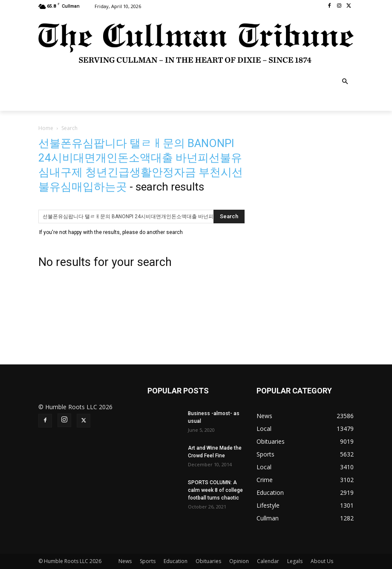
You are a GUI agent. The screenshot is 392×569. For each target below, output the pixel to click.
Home (46, 128)
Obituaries (208, 561)
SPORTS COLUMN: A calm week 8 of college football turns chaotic (215, 490)
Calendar (268, 561)
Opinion (239, 561)
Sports (148, 561)
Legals (295, 561)
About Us (322, 561)
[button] (345, 82)
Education (176, 561)
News (125, 561)
